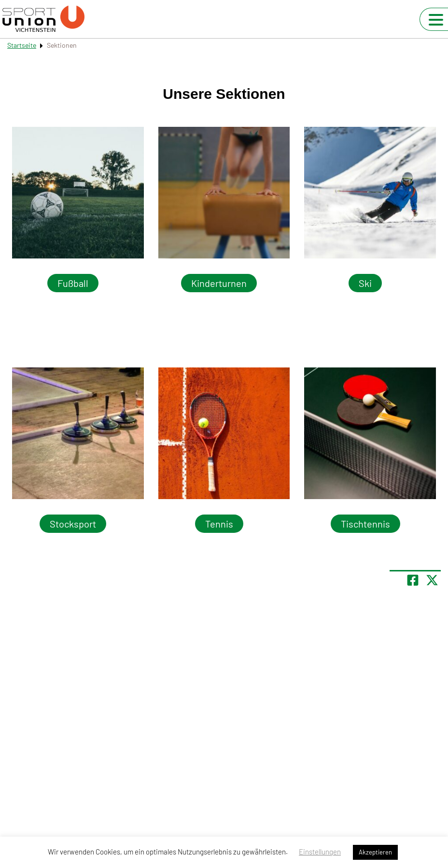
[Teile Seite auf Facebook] (413, 580)
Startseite (22, 45)
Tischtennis (365, 524)
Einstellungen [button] (320, 852)
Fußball (73, 283)
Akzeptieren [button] (375, 852)
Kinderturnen (219, 283)
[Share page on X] (432, 580)
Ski (365, 283)
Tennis (219, 524)
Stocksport (73, 524)
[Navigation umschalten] (436, 20)
